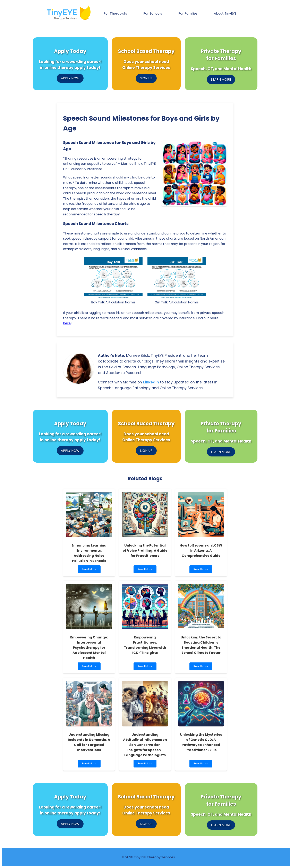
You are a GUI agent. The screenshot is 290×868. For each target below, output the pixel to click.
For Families (188, 13)
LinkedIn (151, 382)
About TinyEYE (225, 13)
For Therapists (115, 13)
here (67, 323)
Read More (91, 570)
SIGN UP (146, 78)
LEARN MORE (221, 79)
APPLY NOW (70, 78)
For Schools (153, 13)
